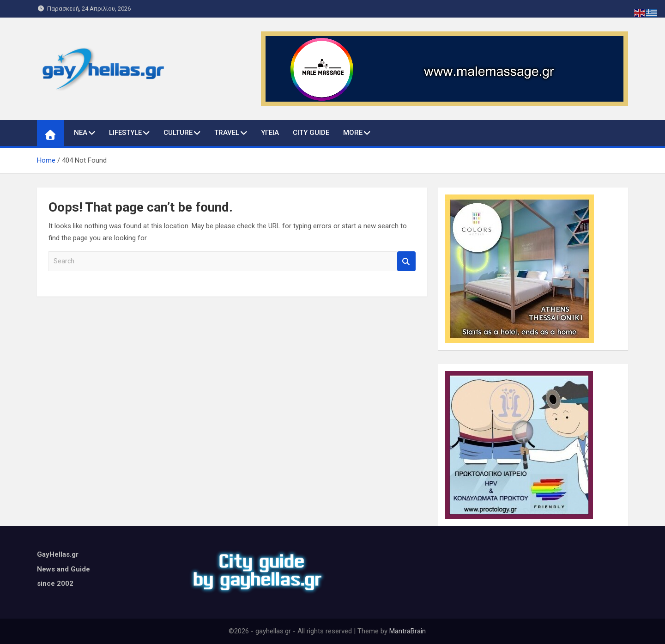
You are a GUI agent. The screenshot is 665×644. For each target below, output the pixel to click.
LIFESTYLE (125, 133)
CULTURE (178, 133)
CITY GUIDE (311, 133)
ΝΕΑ (81, 133)
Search (406, 261)
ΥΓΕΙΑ (270, 133)
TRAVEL (227, 133)
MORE (353, 133)
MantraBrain (408, 631)
